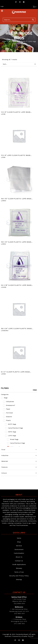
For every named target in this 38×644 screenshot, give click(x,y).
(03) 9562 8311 (19, 613)
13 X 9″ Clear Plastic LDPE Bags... (16, 112)
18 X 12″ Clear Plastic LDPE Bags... (17, 242)
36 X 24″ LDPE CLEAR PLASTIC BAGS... (17, 328)
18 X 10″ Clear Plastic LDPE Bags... (17, 199)
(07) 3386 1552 (19, 624)
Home (4, 41)
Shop (10, 41)
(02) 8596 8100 (19, 603)
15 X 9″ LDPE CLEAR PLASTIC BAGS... (16, 155)
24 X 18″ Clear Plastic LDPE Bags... (17, 285)
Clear (35, 390)
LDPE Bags (32, 41)
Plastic (23, 41)
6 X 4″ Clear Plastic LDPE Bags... (16, 372)
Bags (17, 41)
